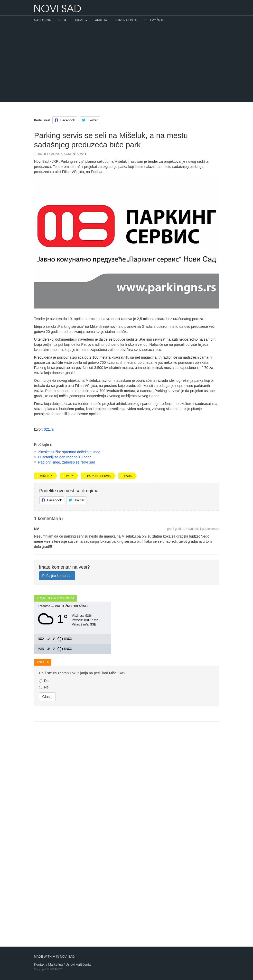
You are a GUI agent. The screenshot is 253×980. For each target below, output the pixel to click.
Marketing (55, 964)
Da (44, 821)
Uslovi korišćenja (78, 964)
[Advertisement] (127, 63)
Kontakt (40, 964)
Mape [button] (81, 20)
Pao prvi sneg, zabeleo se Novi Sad (67, 530)
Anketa (101, 20)
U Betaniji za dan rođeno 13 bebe (65, 525)
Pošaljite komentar (57, 644)
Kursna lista (126, 20)
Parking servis (99, 544)
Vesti (63, 20)
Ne (44, 827)
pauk (128, 544)
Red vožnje (154, 20)
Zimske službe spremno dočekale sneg (69, 520)
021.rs (49, 429)
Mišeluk (46, 544)
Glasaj (48, 837)
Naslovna (43, 20)
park (70, 544)
